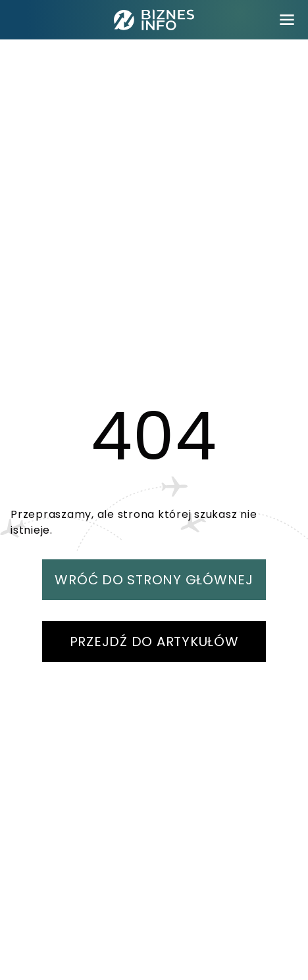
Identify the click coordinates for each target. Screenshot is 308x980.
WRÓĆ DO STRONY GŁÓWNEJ (154, 580)
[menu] (287, 20)
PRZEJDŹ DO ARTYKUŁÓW (154, 642)
